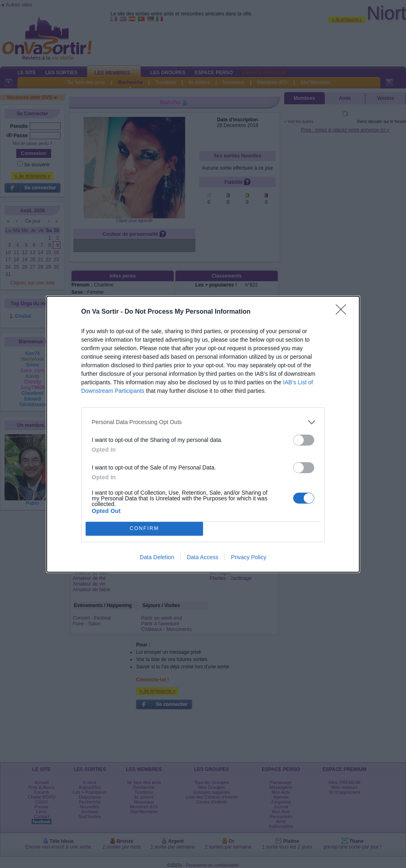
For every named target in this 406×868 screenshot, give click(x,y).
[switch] (304, 440)
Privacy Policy (249, 557)
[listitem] (203, 422)
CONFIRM (144, 529)
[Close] (343, 312)
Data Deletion (157, 557)
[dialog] (203, 434)
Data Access (203, 557)
